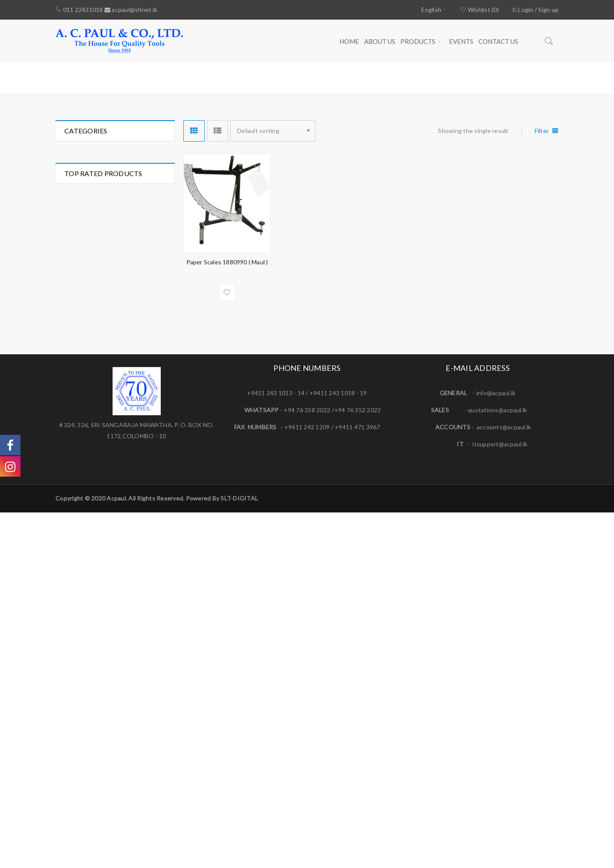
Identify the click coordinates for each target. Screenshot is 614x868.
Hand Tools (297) (88, 183)
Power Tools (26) (88, 290)
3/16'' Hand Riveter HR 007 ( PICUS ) (136, 524)
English (431, 10)
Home (452, 78)
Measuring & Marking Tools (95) (108, 229)
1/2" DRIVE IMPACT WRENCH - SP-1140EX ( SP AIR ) (139, 591)
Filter (542, 131)
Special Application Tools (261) (107, 305)
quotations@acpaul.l (496, 765)
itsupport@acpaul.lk (500, 800)
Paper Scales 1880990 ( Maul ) (227, 262)
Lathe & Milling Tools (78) (99, 213)
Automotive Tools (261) (97, 152)
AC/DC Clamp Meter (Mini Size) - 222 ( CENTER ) (138, 647)
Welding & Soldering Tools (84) (107, 321)
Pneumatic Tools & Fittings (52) (108, 275)
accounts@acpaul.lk (504, 783)
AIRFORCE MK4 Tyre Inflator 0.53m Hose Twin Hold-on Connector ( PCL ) (138, 404)
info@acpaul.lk (496, 748)
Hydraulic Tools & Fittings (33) (106, 198)
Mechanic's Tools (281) (96, 244)
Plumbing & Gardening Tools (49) (110, 259)
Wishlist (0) (479, 10)
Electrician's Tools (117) (97, 167)
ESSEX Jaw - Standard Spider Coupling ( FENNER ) (139, 468)
